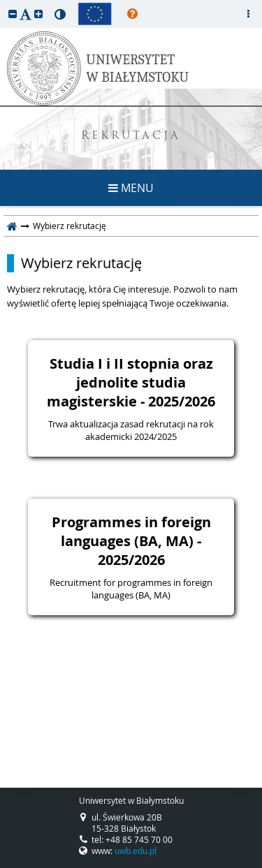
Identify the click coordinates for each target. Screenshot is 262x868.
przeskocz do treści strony (3, 3)
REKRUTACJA (131, 137)
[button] (13, 14)
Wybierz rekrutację (81, 263)
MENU (131, 188)
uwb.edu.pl (136, 851)
